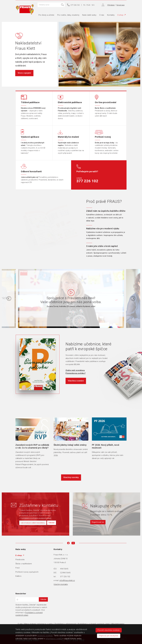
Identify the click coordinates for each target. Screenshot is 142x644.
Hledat (62, 5)
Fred (17, 568)
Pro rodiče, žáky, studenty (68, 15)
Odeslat (52, 523)
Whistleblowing (118, 624)
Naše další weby (89, 15)
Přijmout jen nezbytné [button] (109, 636)
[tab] (106, 216)
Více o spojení (24, 73)
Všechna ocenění (76, 381)
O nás (102, 15)
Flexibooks (20, 560)
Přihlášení (111, 5)
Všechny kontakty (61, 584)
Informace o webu (45, 624)
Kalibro (18, 576)
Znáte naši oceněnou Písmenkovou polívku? (76, 372)
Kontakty (111, 15)
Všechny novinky (71, 477)
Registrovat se (98, 522)
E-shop (122, 15)
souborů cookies (45, 636)
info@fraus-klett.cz (67, 580)
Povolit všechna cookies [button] (109, 630)
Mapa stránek (30, 624)
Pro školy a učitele (46, 15)
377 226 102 (75, 5)
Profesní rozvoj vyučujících (27, 572)
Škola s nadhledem (24, 564)
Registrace (120, 5)
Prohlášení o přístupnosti (65, 624)
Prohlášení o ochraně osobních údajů (36, 518)
